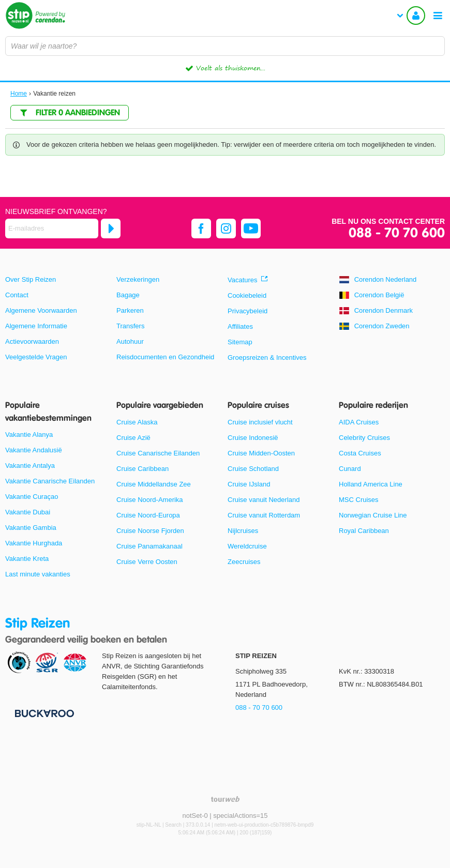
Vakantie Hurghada (34, 543)
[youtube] (251, 229)
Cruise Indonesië (253, 438)
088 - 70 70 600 (397, 233)
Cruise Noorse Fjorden (150, 531)
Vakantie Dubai (28, 512)
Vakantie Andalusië (34, 450)
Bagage (128, 295)
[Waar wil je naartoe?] (225, 46)
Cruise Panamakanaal (149, 546)
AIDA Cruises (359, 422)
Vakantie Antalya (30, 466)
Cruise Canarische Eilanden (158, 453)
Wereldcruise (247, 546)
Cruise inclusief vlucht (260, 422)
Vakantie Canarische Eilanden (50, 481)
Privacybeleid (248, 311)
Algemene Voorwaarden (41, 310)
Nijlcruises (243, 531)
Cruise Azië (133, 438)
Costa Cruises (360, 453)
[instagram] (226, 229)
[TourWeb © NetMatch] (225, 799)
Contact (17, 295)
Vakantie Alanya (29, 435)
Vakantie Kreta (27, 559)
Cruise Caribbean (142, 469)
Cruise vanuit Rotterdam (264, 515)
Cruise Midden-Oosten (261, 453)
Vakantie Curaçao (32, 497)
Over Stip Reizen (31, 279)
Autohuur (130, 341)
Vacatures (243, 280)
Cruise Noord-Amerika (150, 500)
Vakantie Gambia (31, 528)
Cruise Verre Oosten (147, 562)
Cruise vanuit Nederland (264, 500)
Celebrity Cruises (364, 438)
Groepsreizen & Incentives (267, 357)
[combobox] (225, 46)
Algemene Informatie (36, 326)
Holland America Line (371, 484)
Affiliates (240, 326)
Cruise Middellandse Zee (154, 484)
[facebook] (201, 229)
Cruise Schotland (253, 469)
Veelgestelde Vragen (36, 357)
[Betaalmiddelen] (43, 713)
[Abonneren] (111, 229)
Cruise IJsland (249, 484)
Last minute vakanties (38, 574)
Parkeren (130, 310)
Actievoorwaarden (32, 341)
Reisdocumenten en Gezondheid (165, 357)
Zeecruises (244, 562)
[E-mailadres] (52, 229)
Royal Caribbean (364, 531)
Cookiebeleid (247, 295)
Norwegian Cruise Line (373, 515)
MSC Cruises (359, 500)
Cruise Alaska (137, 422)
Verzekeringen (138, 279)
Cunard (350, 469)
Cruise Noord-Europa (148, 515)
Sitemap (240, 342)
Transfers (130, 326)
